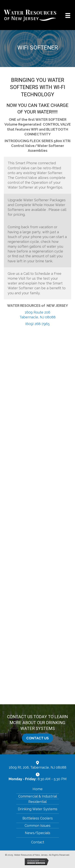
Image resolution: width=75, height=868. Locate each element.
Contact (38, 842)
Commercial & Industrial (38, 796)
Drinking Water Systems (38, 809)
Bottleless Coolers (38, 818)
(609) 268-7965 (37, 324)
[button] (37, 738)
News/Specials (38, 833)
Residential (37, 802)
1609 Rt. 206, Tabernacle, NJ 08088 (38, 767)
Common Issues (37, 826)
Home (38, 789)
